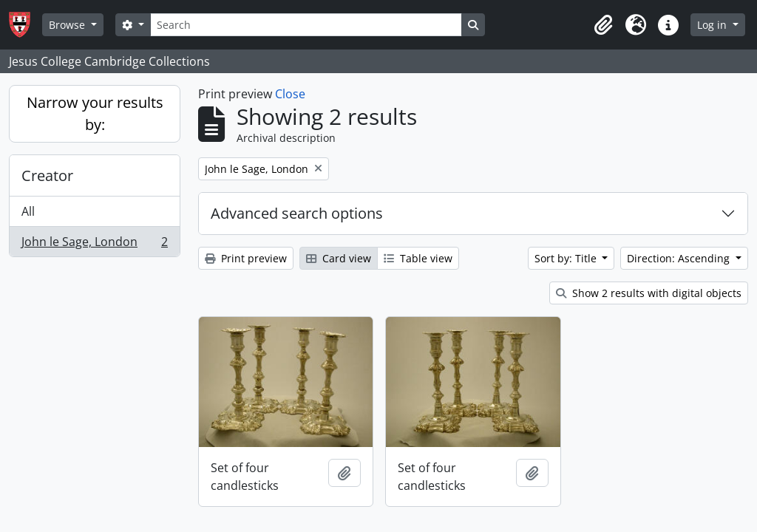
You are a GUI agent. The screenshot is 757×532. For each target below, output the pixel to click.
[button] (603, 25)
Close (290, 94)
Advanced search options (297, 213)
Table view (418, 258)
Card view (339, 258)
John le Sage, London (94, 245)
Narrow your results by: (95, 113)
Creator (47, 175)
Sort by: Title (567, 258)
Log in (713, 25)
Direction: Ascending (680, 258)
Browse (68, 25)
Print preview (246, 258)
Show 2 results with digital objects (649, 293)
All (28, 211)
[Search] (306, 25)
